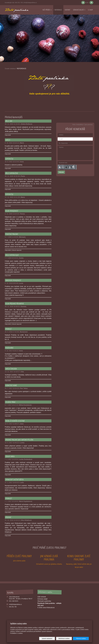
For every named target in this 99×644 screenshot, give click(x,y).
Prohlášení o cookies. (17, 633)
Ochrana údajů (42, 599)
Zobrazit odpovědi (17, 250)
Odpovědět (8, 135)
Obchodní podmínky (44, 601)
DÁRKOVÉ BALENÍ (79, 10)
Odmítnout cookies (66, 639)
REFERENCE (58, 10)
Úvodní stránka (10, 69)
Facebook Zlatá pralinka (46, 603)
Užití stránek (42, 597)
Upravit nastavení (50, 639)
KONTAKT (68, 10)
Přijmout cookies (82, 639)
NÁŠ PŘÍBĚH (47, 10)
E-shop (90, 10)
